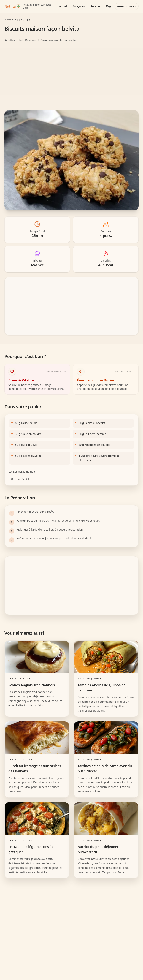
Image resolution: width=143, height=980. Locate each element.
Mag (108, 6)
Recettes (95, 6)
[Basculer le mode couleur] (127, 6)
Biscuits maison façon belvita (58, 40)
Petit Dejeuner (28, 40)
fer (29, 512)
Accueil (63, 6)
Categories (79, 6)
